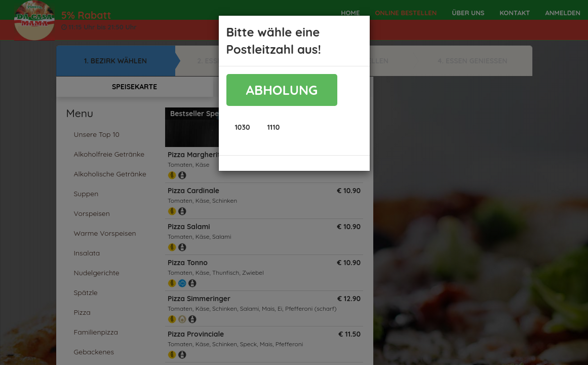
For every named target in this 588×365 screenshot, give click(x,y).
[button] (243, 127)
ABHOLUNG (282, 90)
